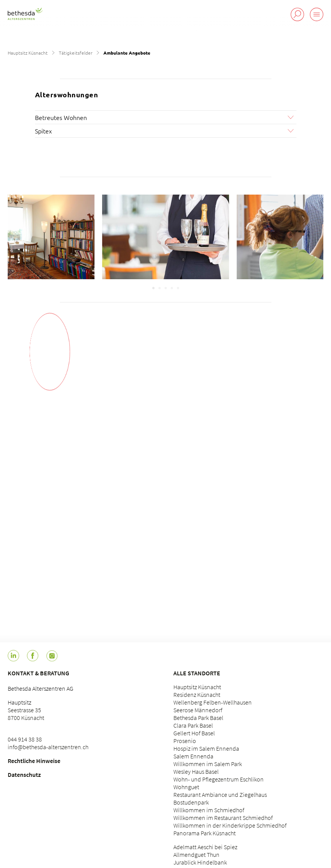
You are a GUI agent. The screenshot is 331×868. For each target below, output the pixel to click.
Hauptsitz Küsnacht (28, 53)
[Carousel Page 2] (160, 288)
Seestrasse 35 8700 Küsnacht (26, 714)
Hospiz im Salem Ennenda (206, 748)
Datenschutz (24, 775)
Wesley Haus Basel (196, 771)
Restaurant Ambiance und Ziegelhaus (220, 795)
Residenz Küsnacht (197, 695)
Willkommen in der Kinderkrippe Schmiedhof (230, 825)
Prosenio (185, 741)
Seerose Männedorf (198, 710)
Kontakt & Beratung (38, 673)
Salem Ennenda (193, 756)
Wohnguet (186, 787)
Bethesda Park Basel (198, 718)
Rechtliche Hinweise (34, 761)
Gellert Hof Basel (194, 733)
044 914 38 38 (25, 739)
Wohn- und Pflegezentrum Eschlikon (219, 779)
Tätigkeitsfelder (76, 53)
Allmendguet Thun (196, 855)
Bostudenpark (191, 802)
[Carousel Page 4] (172, 288)
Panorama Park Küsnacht (205, 833)
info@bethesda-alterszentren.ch (48, 747)
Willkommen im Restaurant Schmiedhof (223, 818)
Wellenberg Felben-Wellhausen (213, 702)
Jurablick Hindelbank (200, 862)
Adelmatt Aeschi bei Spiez (205, 847)
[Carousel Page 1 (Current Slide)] (153, 288)
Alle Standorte (197, 673)
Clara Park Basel (193, 725)
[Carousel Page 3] (166, 288)
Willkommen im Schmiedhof (209, 810)
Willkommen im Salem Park (208, 764)
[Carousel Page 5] (178, 288)
